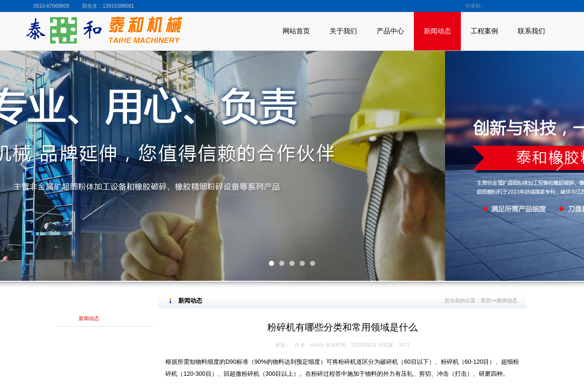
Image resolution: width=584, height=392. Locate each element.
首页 (486, 301)
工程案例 (484, 31)
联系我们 (531, 31)
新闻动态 (437, 31)
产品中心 (390, 31)
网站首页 (296, 31)
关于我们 (343, 31)
